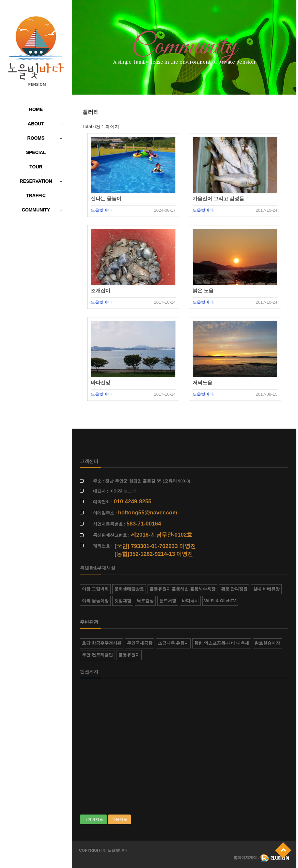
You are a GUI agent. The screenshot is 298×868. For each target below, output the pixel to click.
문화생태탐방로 (129, 589)
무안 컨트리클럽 (97, 655)
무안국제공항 (140, 643)
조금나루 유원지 (173, 643)
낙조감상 (145, 601)
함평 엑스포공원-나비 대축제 (222, 643)
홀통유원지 (129, 655)
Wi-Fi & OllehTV (220, 601)
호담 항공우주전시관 (102, 643)
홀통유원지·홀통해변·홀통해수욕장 (182, 589)
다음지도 (119, 819)
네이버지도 (93, 819)
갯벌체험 (123, 601)
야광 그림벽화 (95, 589)
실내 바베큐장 (266, 589)
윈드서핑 (168, 601)
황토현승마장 (267, 643)
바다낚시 (190, 601)
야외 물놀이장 (95, 601)
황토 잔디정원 (234, 589)
